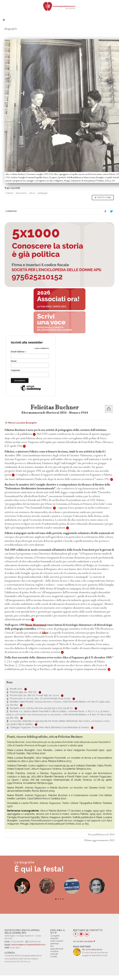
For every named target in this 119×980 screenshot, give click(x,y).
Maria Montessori (36, 625)
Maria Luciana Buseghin (23, 423)
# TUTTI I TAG (103, 197)
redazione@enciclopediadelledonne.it (28, 945)
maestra (9, 193)
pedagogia (43, 193)
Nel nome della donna (92, 949)
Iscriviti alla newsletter (84, 941)
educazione (21, 193)
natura (32, 193)
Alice (45, 633)
